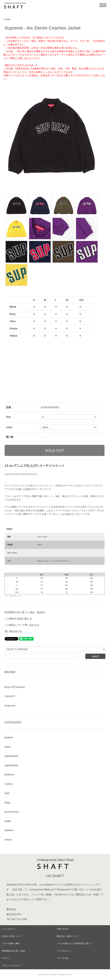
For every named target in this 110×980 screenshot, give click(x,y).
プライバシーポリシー (12, 966)
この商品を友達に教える (18, 619)
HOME (7, 19)
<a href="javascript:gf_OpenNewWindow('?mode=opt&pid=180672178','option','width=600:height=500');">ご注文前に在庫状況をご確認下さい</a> (52, 341)
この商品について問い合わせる (22, 625)
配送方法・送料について (68, 936)
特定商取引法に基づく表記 (14, 951)
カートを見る (63, 958)
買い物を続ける (13, 631)
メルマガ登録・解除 (11, 943)
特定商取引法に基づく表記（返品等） (26, 612)
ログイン (6, 958)
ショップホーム (9, 929)
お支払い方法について (12, 936)
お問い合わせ (63, 929)
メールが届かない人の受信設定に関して (74, 943)
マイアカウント (64, 951)
